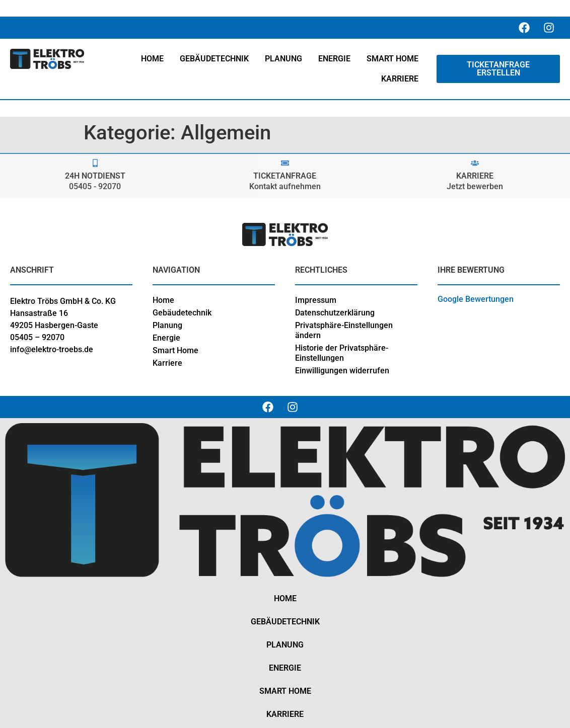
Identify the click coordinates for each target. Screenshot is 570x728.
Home (163, 300)
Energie (166, 338)
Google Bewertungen (476, 299)
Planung (167, 325)
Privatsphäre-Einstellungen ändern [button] (344, 330)
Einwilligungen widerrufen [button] (342, 371)
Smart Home (175, 350)
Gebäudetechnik (182, 313)
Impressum (316, 300)
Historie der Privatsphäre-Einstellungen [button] (342, 353)
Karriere (167, 363)
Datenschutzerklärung (335, 313)
